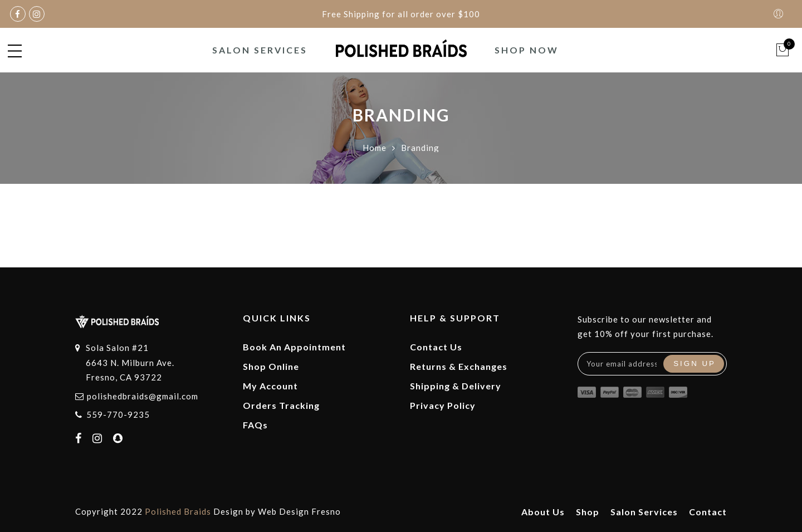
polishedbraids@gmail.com (143, 396)
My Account (270, 386)
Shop (588, 512)
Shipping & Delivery (456, 386)
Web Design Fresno (299, 511)
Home (375, 148)
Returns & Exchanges (459, 366)
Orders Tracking (281, 405)
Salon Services (260, 50)
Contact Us (436, 347)
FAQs (255, 425)
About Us (543, 512)
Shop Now (527, 50)
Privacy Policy (443, 405)
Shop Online (271, 366)
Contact (708, 512)
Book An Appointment (294, 347)
